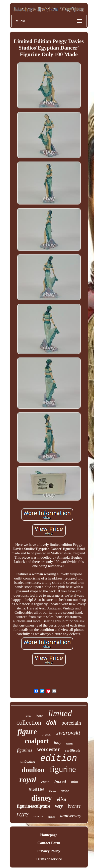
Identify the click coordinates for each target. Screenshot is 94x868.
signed (52, 817)
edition (59, 759)
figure (27, 732)
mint (75, 782)
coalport (37, 741)
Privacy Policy (49, 851)
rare (22, 814)
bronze (74, 806)
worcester (49, 749)
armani (38, 816)
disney (42, 798)
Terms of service (49, 859)
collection (29, 722)
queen (69, 744)
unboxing (28, 761)
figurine (63, 769)
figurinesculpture (33, 806)
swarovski (68, 733)
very (59, 806)
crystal (47, 734)
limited (60, 713)
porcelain (71, 723)
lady (58, 742)
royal (28, 779)
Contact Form (49, 843)
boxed (60, 781)
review (65, 791)
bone (40, 716)
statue (36, 789)
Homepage (49, 835)
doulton (33, 770)
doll (51, 723)
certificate (73, 750)
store (29, 716)
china (45, 782)
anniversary (71, 816)
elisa (61, 799)
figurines (25, 750)
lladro (52, 791)
